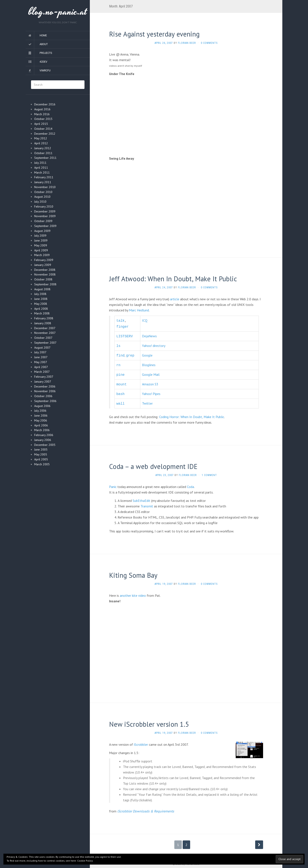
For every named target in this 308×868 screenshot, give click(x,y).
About (44, 44)
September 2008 (45, 284)
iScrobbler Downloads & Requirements (146, 807)
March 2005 (42, 464)
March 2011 (42, 172)
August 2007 (42, 348)
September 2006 (45, 401)
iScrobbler (141, 740)
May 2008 (41, 304)
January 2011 (43, 182)
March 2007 (42, 372)
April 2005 (41, 459)
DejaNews (149, 335)
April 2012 (41, 143)
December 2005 (45, 445)
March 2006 (42, 430)
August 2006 (42, 406)
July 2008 (40, 294)
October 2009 (43, 221)
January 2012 (43, 148)
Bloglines (149, 363)
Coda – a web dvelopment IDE (153, 462)
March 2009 (42, 255)
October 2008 (43, 279)
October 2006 (43, 396)
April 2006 (41, 425)
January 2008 (43, 323)
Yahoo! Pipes (151, 390)
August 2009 (42, 231)
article (175, 299)
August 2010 (42, 197)
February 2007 (44, 377)
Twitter (147, 399)
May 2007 (41, 362)
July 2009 (40, 236)
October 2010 (43, 192)
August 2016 (42, 109)
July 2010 (40, 202)
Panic (113, 482)
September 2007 (45, 343)
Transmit (147, 502)
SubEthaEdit (141, 496)
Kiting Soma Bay (133, 571)
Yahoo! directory (154, 344)
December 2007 (45, 328)
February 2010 (44, 206)
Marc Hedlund (139, 310)
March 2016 (42, 114)
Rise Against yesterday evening (154, 34)
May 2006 (41, 420)
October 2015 (43, 119)
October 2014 (43, 129)
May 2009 (41, 245)
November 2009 (45, 216)
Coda (190, 482)
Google (147, 354)
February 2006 (44, 435)
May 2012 (41, 138)
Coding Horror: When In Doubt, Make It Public (192, 413)
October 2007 (43, 338)
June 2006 (41, 416)
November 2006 (45, 391)
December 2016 (45, 104)
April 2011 (41, 168)
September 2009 (45, 226)
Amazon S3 (150, 381)
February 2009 (44, 260)
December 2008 (45, 270)
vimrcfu (45, 71)
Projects (46, 53)
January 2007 (43, 382)
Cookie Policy (85, 861)
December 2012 (45, 134)
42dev (43, 62)
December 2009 (45, 211)
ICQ (145, 320)
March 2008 (42, 313)
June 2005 (41, 449)
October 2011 (43, 153)
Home (43, 35)
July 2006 (40, 411)
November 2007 (45, 333)
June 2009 (41, 240)
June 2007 (41, 357)
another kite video (133, 591)
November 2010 (45, 187)
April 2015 (41, 124)
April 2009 (41, 250)
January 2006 (43, 440)
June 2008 (41, 299)
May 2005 (41, 454)
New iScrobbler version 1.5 (149, 720)
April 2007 (41, 367)
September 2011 (45, 158)
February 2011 (44, 177)
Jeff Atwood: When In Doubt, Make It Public (173, 279)
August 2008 (42, 289)
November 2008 (45, 274)
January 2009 (43, 265)
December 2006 (45, 386)
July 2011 (40, 163)
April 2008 (41, 309)
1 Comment (209, 471)
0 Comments (209, 43)
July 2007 (40, 352)
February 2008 (44, 318)
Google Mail (151, 372)
